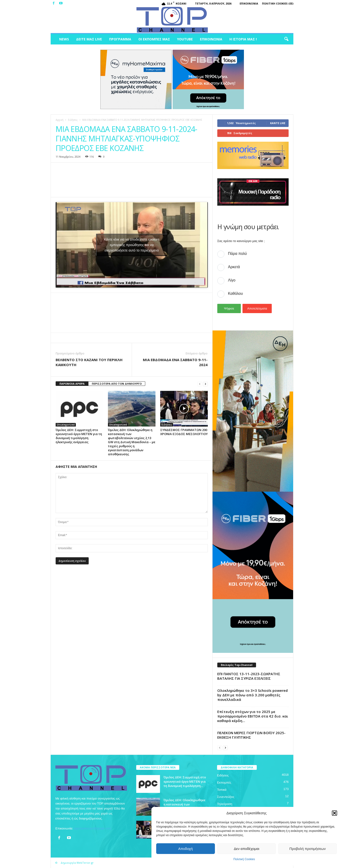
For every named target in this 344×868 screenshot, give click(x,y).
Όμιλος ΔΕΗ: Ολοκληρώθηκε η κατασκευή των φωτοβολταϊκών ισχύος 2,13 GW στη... (185, 806)
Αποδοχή (186, 849)
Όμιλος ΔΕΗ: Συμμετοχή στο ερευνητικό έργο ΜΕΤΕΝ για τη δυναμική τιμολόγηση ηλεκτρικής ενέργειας (79, 436)
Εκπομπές (224, 783)
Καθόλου (235, 293)
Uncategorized (66, 425)
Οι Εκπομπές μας (154, 39)
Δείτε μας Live (89, 39)
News (64, 39)
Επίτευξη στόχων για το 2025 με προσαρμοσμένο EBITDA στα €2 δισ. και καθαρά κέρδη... (253, 716)
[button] (334, 813)
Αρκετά (234, 267)
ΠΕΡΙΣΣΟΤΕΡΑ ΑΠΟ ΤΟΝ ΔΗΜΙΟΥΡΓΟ (117, 384)
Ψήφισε (229, 308)
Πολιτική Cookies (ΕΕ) (278, 3)
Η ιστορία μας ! (243, 39)
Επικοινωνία (249, 3)
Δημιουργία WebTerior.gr (77, 863)
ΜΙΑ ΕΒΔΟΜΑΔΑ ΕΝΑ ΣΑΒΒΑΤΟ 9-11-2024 (175, 362)
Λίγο (232, 280)
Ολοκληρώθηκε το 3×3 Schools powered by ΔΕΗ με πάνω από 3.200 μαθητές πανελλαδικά (252, 695)
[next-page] (205, 384)
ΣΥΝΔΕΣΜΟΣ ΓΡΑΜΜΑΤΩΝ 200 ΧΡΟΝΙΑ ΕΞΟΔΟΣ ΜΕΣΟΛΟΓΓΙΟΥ (184, 432)
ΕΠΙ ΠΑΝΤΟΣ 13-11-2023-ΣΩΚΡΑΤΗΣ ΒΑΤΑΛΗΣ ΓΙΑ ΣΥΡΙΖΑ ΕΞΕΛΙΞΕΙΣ (249, 676)
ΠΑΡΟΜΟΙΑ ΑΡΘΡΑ (72, 384)
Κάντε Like (278, 123)
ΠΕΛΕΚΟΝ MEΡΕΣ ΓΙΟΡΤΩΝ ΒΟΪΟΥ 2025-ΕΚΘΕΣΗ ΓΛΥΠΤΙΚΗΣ (251, 735)
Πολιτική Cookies (244, 859)
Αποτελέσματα (257, 308)
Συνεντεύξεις (226, 797)
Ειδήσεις (73, 120)
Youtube (185, 39)
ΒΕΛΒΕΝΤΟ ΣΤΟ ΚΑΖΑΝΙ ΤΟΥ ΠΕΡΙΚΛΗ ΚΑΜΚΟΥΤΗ (89, 362)
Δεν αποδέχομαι (246, 849)
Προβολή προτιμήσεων (308, 849)
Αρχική (60, 120)
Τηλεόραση (225, 804)
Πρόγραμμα (120, 39)
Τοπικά (222, 790)
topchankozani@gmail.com (92, 828)
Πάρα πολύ (237, 254)
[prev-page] (200, 384)
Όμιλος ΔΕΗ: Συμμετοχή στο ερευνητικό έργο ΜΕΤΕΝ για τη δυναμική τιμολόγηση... (185, 781)
